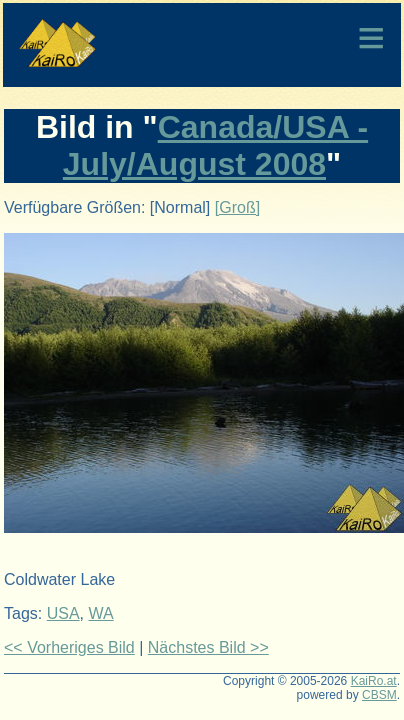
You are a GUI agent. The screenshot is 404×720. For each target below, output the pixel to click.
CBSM (379, 695)
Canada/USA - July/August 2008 (215, 145)
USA (63, 613)
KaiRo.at (374, 681)
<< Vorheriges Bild (69, 647)
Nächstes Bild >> (208, 647)
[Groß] (237, 207)
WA (100, 613)
